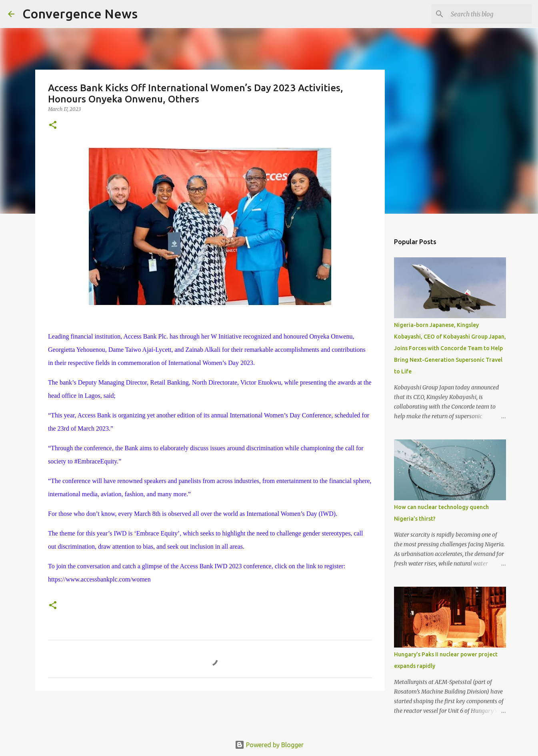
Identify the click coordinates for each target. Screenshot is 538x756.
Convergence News (80, 14)
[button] (53, 125)
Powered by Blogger (269, 745)
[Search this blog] (490, 14)
